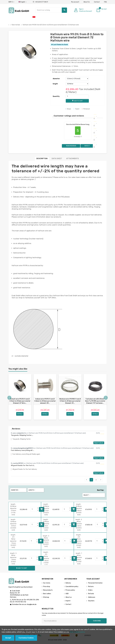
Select (87, 496)
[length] (77, 84)
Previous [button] (9, 398)
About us (69, 598)
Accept (8, 638)
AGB (67, 595)
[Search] (51, 10)
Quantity (56, 96)
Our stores (47, 584)
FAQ (105, 2)
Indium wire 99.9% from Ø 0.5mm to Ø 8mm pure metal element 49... (45, 401)
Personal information (95, 584)
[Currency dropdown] (11, 2)
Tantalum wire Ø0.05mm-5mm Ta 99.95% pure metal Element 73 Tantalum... (95, 401)
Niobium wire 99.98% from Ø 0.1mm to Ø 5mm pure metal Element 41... (70, 401)
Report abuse (99, 444)
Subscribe (97, 622)
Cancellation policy (72, 587)
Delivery (68, 584)
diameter (56, 79)
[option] (20, 397)
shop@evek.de (32, 605)
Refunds (91, 595)
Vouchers (91, 602)
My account (75, 2)
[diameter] (77, 79)
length (55, 84)
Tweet (76, 109)
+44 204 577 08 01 (40, 2)
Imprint (68, 602)
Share (68, 109)
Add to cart (106, 510)
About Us (87, 2)
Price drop (47, 587)
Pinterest (86, 109)
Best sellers (47, 595)
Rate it (87, 146)
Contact (97, 2)
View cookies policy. (78, 632)
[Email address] (64, 622)
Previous (87, 481)
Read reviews (71, 146)
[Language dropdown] (23, 2)
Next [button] (106, 398)
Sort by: (101, 491)
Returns (91, 587)
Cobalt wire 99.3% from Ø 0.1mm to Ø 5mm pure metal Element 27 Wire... (20, 401)
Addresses (91, 598)
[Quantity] (77, 96)
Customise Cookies (26, 638)
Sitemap (46, 598)
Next (101, 481)
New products (48, 591)
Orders (90, 591)
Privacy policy (70, 591)
